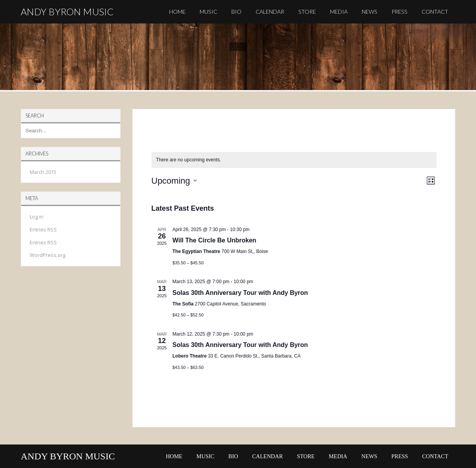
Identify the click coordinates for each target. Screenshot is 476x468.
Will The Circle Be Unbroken (215, 240)
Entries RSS (43, 229)
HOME (177, 12)
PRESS (399, 12)
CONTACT (435, 12)
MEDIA (339, 12)
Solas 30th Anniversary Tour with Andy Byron (240, 293)
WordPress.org (48, 255)
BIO (236, 12)
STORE (307, 12)
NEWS (370, 12)
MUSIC (208, 12)
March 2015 (43, 172)
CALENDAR (270, 12)
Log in (37, 217)
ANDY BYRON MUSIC (67, 12)
